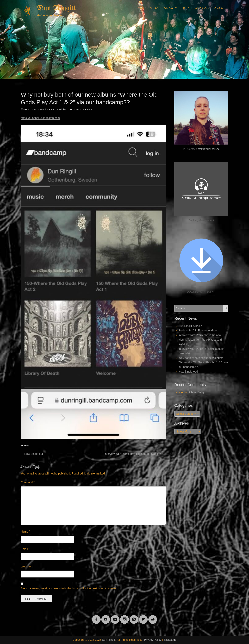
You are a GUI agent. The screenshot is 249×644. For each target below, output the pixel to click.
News (27, 445)
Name (25, 532)
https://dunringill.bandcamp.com (40, 118)
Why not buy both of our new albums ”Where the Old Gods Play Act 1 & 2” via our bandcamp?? (203, 363)
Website (26, 567)
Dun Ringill (56, 8)
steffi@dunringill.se (209, 149)
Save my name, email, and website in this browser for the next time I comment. (69, 588)
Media (168, 8)
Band (186, 8)
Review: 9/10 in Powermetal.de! (198, 330)
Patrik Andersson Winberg (54, 110)
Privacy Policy (153, 640)
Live (141, 8)
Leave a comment (82, 110)
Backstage (170, 640)
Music (154, 8)
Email (25, 549)
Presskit (220, 8)
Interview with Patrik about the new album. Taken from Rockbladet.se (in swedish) (201, 340)
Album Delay (197, 392)
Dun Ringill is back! (190, 326)
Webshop (202, 8)
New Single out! (188, 372)
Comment (28, 482)
